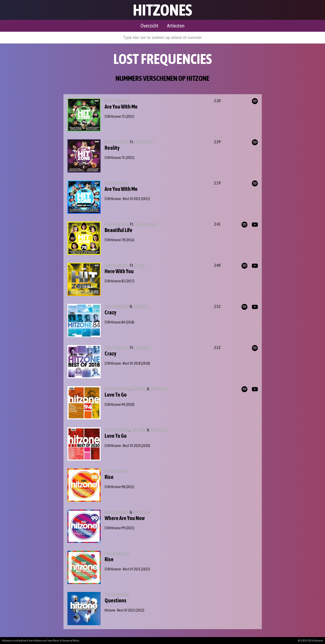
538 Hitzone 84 (115, 322)
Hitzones (162, 10)
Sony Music (53, 641)
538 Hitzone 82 (115, 281)
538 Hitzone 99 (115, 528)
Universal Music (71, 641)
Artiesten (176, 26)
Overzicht (149, 26)
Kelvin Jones (159, 389)
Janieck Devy (144, 142)
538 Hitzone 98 (115, 487)
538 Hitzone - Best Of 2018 (123, 363)
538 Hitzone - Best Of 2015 (123, 199)
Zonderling (141, 306)
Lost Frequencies (117, 101)
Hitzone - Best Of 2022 (120, 610)
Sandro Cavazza (146, 224)
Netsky (140, 265)
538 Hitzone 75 (115, 158)
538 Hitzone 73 (115, 117)
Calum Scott (141, 512)
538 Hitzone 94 (115, 405)
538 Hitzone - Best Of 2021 (123, 569)
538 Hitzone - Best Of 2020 (123, 446)
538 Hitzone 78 (115, 240)
